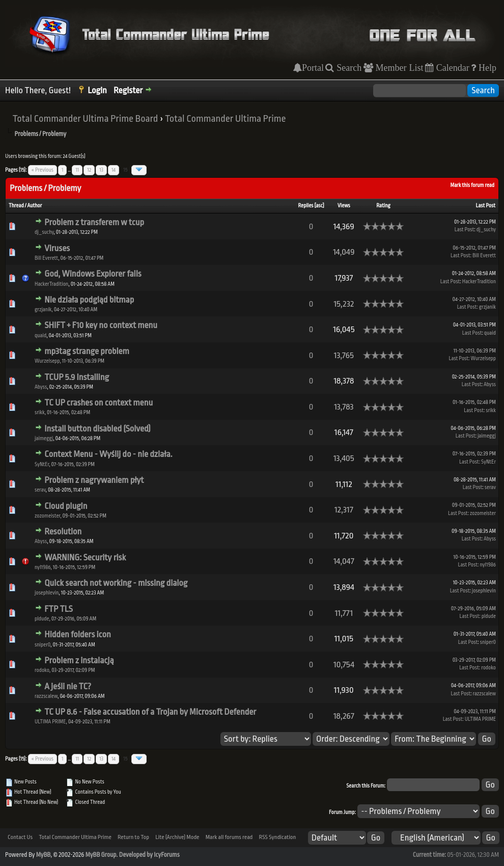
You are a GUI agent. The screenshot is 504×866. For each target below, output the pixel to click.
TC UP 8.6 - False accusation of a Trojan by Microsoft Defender (150, 712)
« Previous (43, 170)
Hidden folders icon (78, 634)
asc (319, 206)
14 (114, 170)
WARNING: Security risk (85, 558)
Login (97, 90)
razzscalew (46, 696)
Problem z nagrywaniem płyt (94, 480)
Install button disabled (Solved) (97, 429)
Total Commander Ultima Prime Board (85, 119)
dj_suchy (44, 232)
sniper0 (43, 645)
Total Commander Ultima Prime (226, 119)
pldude (42, 619)
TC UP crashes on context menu (99, 403)
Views (344, 206)
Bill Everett (46, 258)
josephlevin (47, 593)
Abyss (41, 387)
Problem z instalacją (79, 660)
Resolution (63, 532)
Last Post (485, 206)
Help (486, 68)
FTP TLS (58, 609)
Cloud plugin (66, 506)
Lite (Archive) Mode (177, 837)
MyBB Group (101, 855)
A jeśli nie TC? (68, 686)
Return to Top (133, 837)
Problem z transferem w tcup (94, 222)
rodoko (42, 670)
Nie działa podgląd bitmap (89, 300)
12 (89, 170)
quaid (40, 336)
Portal (313, 68)
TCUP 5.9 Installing (77, 377)
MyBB (43, 855)
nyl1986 (43, 567)
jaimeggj (44, 439)
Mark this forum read (472, 185)
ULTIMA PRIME (50, 722)
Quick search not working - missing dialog (116, 583)
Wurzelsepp (47, 361)
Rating (383, 206)
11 (77, 170)
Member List (398, 68)
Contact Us (20, 837)
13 (101, 170)
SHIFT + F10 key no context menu (101, 325)
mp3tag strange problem (87, 351)
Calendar (452, 68)
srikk (40, 413)
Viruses (57, 248)
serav (40, 490)
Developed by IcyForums (149, 855)
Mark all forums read (229, 837)
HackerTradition (51, 284)
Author (34, 206)
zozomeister (47, 516)
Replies (305, 206)
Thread (16, 206)
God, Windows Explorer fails (93, 274)
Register (128, 90)
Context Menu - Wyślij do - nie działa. (108, 454)
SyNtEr (42, 465)
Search (348, 68)
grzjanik (43, 310)
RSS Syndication (277, 837)
